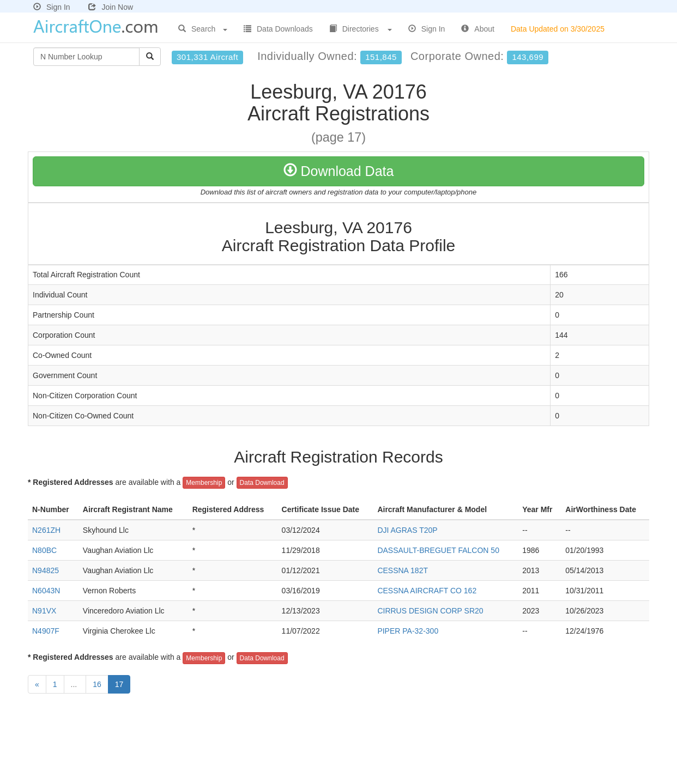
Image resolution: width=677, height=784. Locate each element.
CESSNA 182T (403, 570)
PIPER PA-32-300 (408, 631)
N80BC (44, 550)
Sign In (52, 7)
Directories (361, 29)
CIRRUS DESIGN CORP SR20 (430, 611)
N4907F (46, 631)
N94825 (46, 570)
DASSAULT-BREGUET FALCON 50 (438, 550)
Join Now (111, 7)
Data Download (262, 483)
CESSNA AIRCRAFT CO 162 (427, 591)
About (478, 29)
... (75, 684)
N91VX (44, 611)
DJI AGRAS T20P (407, 530)
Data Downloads (278, 29)
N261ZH (46, 530)
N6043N (46, 591)
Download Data (339, 171)
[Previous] (37, 684)
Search (203, 29)
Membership (204, 483)
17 (119, 684)
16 (97, 684)
